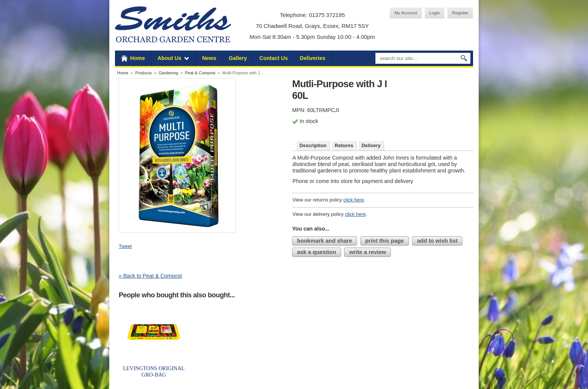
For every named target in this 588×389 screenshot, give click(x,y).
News (209, 58)
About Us (170, 58)
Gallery (238, 58)
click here (354, 200)
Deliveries (313, 58)
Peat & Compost (200, 73)
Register (460, 13)
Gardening (168, 73)
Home (138, 58)
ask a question (317, 252)
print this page (385, 241)
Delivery (371, 145)
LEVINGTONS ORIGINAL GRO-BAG (154, 371)
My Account (406, 13)
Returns (344, 145)
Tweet (125, 246)
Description (313, 145)
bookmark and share (325, 241)
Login (435, 13)
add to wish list (437, 241)
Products (144, 73)
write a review (367, 252)
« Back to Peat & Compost (150, 276)
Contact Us (273, 58)
